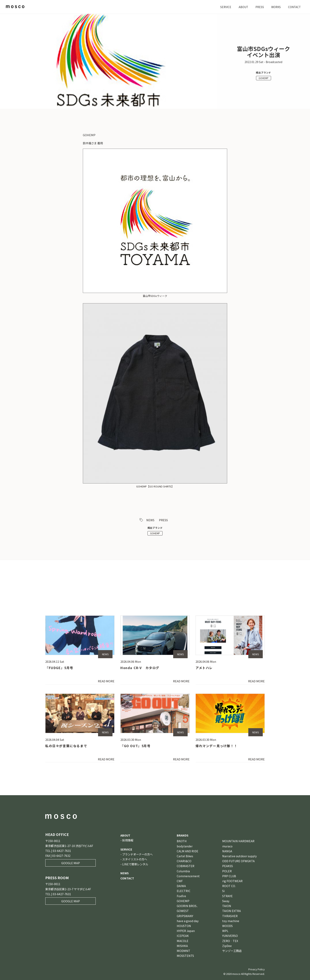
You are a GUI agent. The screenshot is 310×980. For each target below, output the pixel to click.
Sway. (226, 901)
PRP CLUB (229, 876)
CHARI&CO (184, 861)
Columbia (183, 871)
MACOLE (183, 941)
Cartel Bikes (185, 856)
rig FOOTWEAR (232, 881)
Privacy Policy (257, 969)
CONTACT (294, 7)
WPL (225, 931)
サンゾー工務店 (232, 951)
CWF (180, 881)
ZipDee (227, 946)
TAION (227, 906)
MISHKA (182, 946)
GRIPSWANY (185, 916)
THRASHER (230, 916)
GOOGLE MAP (71, 863)
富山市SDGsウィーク (155, 296)
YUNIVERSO (230, 936)
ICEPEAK (183, 936)
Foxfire (181, 896)
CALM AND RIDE (188, 851)
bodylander (185, 846)
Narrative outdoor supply (240, 856)
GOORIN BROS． (188, 906)
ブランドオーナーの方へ (137, 854)
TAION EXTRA (232, 911)
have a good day (188, 921)
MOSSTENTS (185, 956)
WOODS (227, 926)
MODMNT (183, 951)
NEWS (150, 520)
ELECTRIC (184, 891)
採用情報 (128, 840)
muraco (227, 846)
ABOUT (241, 7)
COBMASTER (186, 866)
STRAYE (227, 896)
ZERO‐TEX (230, 941)
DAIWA (181, 886)
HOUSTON (184, 926)
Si (223, 891)
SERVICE (223, 7)
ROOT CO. (229, 886)
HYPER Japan (186, 931)
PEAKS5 (228, 866)
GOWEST (183, 911)
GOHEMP (264, 78)
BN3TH (182, 841)
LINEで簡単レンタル (135, 864)
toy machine (231, 921)
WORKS (275, 7)
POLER (227, 871)
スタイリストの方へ (135, 859)
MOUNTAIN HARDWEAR (238, 841)
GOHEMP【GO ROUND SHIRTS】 (155, 486)
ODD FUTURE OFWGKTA (238, 861)
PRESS (258, 7)
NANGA (227, 851)
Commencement (188, 876)
